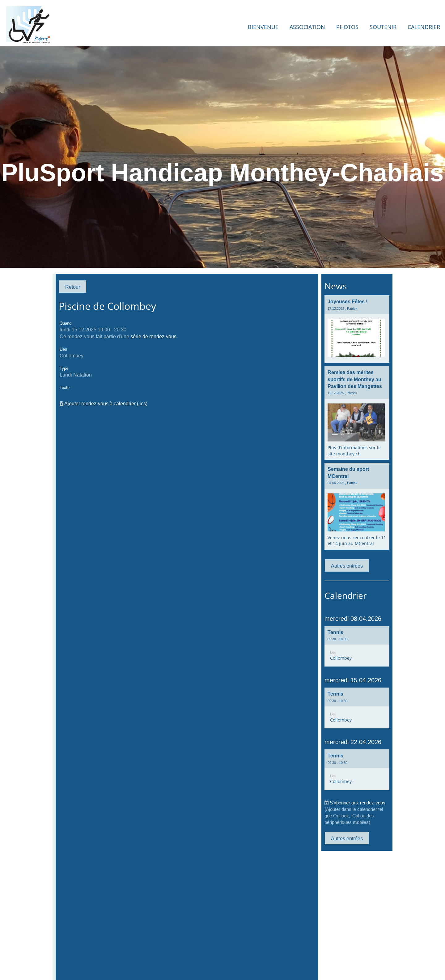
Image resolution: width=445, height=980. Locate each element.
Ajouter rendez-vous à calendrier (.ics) (106, 403)
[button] (357, 646)
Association (307, 27)
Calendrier (424, 27)
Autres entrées (347, 566)
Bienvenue (263, 27)
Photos (347, 27)
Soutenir (383, 27)
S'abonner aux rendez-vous (358, 803)
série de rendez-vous (153, 336)
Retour (73, 287)
